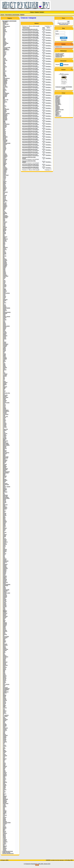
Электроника (58, 116)
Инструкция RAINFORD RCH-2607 (30, 66)
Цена (44, 28)
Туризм (57, 113)
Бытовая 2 (58, 101)
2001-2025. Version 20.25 (44, 864)
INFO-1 (57, 111)
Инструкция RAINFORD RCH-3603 (30, 95)
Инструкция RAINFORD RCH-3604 (30, 97)
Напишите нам (59, 57)
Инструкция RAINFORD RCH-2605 (30, 63)
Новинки (37, 12)
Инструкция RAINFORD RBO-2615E (30, 32)
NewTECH (58, 99)
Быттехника (58, 112)
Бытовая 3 (58, 102)
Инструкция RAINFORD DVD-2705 (30, 29)
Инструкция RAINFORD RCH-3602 (30, 92)
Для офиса (58, 103)
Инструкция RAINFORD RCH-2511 (30, 58)
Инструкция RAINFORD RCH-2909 (30, 84)
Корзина (42, 12)
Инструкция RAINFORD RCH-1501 (30, 40)
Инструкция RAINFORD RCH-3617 (30, 115)
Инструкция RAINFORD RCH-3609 (30, 108)
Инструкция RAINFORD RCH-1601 (30, 48)
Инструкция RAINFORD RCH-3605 (30, 100)
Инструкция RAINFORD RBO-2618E (30, 35)
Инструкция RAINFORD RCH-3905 (30, 134)
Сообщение (64, 65)
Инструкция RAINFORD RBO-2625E (30, 37)
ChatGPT (57, 98)
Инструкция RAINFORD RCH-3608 (30, 105)
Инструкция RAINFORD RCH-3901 (30, 123)
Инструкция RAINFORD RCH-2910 (30, 87)
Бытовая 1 (58, 100)
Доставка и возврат (60, 54)
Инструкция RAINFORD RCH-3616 (30, 113)
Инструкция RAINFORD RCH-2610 (30, 74)
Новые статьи (58, 96)
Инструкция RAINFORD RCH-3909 (30, 142)
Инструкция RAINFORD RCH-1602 (30, 50)
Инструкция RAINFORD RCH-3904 (30, 131)
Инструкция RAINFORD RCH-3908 (30, 139)
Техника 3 (58, 108)
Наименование (26, 28)
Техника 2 (58, 107)
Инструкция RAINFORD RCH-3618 (30, 118)
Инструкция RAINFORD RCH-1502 (30, 42)
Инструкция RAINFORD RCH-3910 (30, 144)
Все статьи (58, 97)
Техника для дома (59, 110)
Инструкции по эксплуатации (12, 15)
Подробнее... (48, 30)
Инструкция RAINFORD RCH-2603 (30, 61)
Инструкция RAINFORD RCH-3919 (30, 155)
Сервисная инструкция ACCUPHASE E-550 (64, 87)
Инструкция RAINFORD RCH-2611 (30, 76)
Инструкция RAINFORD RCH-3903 (30, 128)
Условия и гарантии (60, 56)
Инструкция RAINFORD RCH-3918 (30, 152)
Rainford (22, 15)
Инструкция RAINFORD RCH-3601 (30, 89)
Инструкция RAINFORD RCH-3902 (30, 126)
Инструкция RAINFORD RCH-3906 (30, 136)
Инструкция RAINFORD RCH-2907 (30, 79)
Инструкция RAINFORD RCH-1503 (30, 45)
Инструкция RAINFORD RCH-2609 (30, 71)
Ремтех (57, 105)
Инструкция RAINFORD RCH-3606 (30, 102)
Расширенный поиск (64, 24)
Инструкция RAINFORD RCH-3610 (30, 110)
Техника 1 (58, 106)
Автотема (58, 114)
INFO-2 (57, 115)
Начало (32, 12)
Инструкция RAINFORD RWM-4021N (30, 167)
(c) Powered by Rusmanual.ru (31, 864)
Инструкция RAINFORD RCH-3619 (30, 121)
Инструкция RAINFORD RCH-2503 (30, 55)
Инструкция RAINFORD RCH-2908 (30, 82)
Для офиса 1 (58, 104)
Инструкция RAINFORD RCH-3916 (30, 147)
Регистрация (64, 40)
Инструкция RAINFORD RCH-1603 (30, 53)
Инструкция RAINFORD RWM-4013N (30, 165)
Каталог (2, 15)
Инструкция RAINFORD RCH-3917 (30, 149)
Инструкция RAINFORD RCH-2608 (30, 68)
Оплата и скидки (59, 55)
